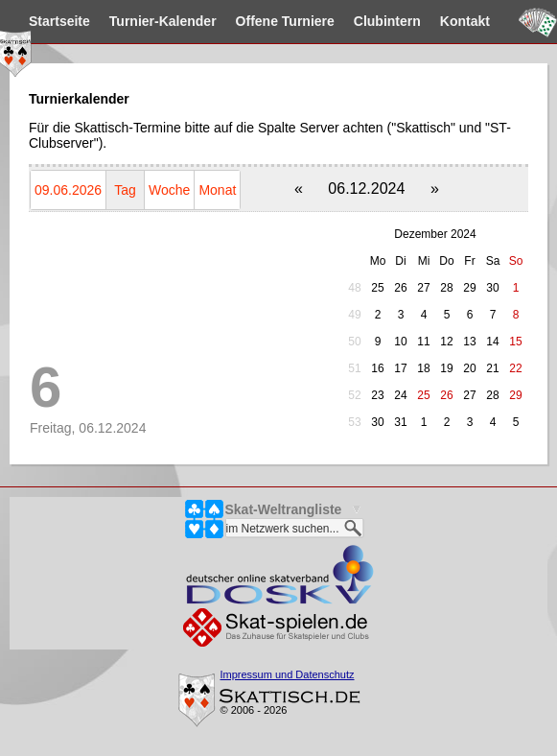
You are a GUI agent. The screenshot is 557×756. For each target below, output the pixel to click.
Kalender (163, 21)
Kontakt (465, 21)
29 (469, 288)
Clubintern (387, 21)
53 (354, 422)
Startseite (59, 21)
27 (423, 288)
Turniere (285, 21)
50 (354, 342)
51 (354, 368)
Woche (169, 190)
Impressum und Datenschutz (288, 674)
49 (354, 315)
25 (377, 288)
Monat (217, 190)
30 (492, 288)
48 (354, 288)
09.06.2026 (68, 190)
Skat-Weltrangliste (284, 509)
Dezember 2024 (435, 234)
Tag (125, 190)
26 (400, 288)
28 (446, 288)
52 (354, 395)
